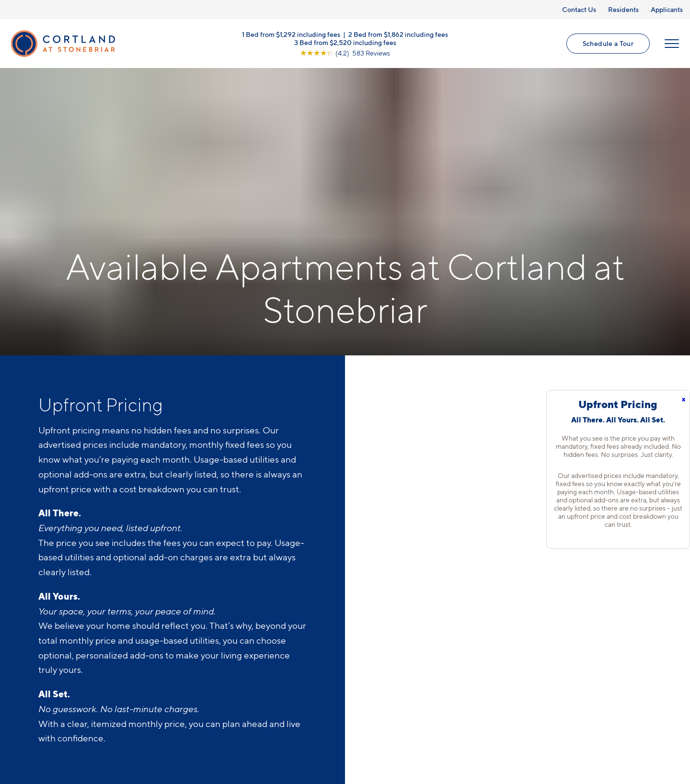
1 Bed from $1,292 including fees (291, 34)
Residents (623, 9)
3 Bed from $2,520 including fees (345, 42)
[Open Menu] (672, 44)
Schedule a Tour (608, 43)
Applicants (667, 9)
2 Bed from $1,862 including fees (398, 34)
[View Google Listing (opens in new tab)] (345, 52)
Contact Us (579, 9)
